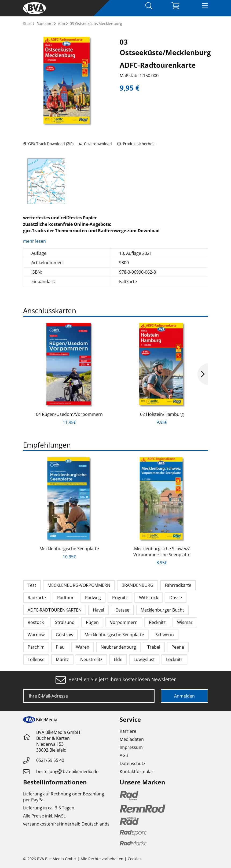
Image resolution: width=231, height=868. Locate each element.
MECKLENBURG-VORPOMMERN (79, 585)
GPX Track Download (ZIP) (48, 144)
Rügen (92, 622)
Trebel (154, 647)
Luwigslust (144, 659)
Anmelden (184, 696)
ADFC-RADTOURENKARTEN (55, 610)
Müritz (62, 659)
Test (32, 585)
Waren (83, 647)
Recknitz (157, 622)
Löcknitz (174, 659)
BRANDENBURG (137, 585)
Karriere (128, 731)
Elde (118, 659)
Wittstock (148, 598)
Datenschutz (133, 763)
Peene (178, 647)
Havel (98, 610)
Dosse (176, 598)
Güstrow (65, 635)
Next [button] (203, 374)
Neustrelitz (91, 659)
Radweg (93, 598)
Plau (60, 647)
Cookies (135, 859)
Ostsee (122, 610)
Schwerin (165, 635)
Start (28, 24)
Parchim (36, 647)
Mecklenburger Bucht (162, 610)
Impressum (131, 747)
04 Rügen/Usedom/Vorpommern (69, 414)
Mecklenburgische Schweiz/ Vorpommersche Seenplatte (162, 552)
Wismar (185, 622)
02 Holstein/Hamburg (162, 414)
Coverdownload (95, 144)
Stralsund (65, 622)
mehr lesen (35, 241)
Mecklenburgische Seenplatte (69, 549)
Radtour (65, 598)
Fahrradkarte (178, 585)
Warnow (36, 635)
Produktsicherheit (136, 144)
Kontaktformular (137, 771)
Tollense (36, 659)
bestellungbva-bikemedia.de (67, 771)
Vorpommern (124, 622)
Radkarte (37, 598)
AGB (124, 755)
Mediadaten (132, 739)
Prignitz (120, 598)
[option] (46, 181)
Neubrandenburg (118, 647)
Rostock (36, 622)
